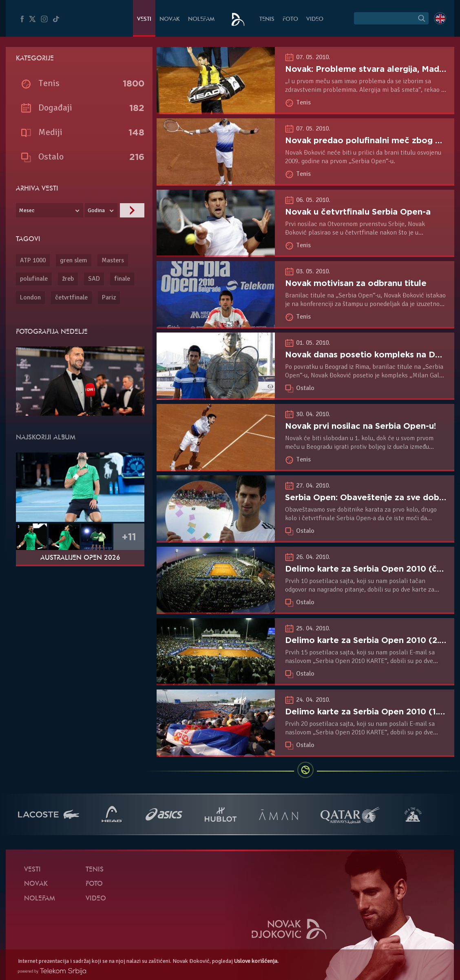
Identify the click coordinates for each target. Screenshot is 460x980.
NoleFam (201, 19)
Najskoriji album (46, 438)
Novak (170, 19)
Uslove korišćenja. (256, 961)
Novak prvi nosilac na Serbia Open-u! (360, 426)
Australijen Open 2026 (80, 558)
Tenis (267, 19)
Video (315, 19)
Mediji (50, 132)
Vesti (144, 19)
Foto (290, 19)
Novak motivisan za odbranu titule (356, 283)
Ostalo (305, 388)
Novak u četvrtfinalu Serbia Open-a (358, 212)
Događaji (55, 108)
